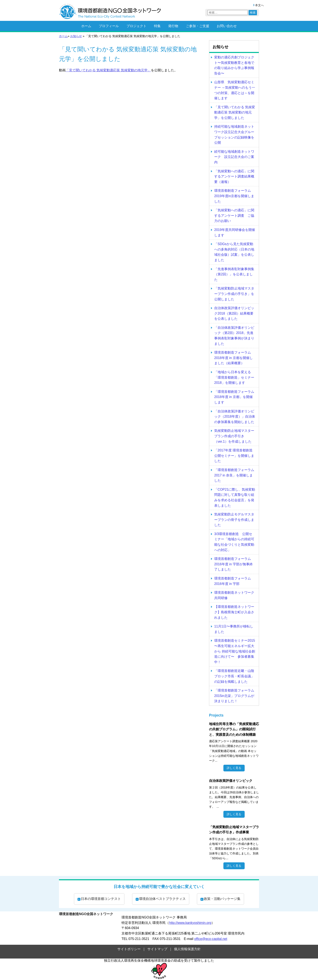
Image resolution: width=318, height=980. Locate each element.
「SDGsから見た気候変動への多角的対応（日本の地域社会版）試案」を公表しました (234, 252)
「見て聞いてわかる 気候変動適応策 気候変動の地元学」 (108, 70)
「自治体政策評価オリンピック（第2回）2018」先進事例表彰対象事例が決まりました (234, 336)
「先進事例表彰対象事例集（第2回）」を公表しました (234, 274)
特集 (157, 26)
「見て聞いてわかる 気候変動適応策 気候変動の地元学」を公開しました (235, 112)
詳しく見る (234, 768)
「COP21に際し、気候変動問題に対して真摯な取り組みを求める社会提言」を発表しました (235, 498)
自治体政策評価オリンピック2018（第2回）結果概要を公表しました (234, 313)
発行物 (173, 26)
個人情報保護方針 (187, 949)
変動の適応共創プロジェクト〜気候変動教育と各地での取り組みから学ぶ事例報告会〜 (234, 65)
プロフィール (109, 26)
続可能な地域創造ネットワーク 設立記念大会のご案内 (234, 157)
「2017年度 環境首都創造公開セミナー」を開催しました (234, 456)
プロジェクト (136, 26)
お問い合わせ (227, 26)
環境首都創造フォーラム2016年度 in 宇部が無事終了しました (233, 564)
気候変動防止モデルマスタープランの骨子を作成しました (234, 520)
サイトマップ (157, 949)
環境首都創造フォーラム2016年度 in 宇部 (233, 581)
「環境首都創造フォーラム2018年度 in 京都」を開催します (234, 397)
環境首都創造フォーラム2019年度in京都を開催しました (234, 196)
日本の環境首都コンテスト (101, 899)
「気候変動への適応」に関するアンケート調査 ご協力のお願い (234, 215)
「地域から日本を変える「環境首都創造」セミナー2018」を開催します (234, 377)
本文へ (259, 5)
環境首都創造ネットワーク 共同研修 (234, 595)
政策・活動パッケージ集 (222, 899)
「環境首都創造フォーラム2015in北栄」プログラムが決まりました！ (234, 696)
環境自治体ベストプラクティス (162, 899)
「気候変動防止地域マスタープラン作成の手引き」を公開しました (234, 294)
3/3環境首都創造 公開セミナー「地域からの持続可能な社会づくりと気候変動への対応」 (234, 542)
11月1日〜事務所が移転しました (234, 629)
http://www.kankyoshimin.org (190, 923)
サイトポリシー (129, 949)
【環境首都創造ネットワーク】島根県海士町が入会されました (234, 612)
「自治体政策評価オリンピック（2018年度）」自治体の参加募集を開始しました (235, 417)
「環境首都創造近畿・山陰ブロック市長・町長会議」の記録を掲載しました (234, 676)
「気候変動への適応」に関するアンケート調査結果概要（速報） (234, 176)
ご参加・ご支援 (198, 26)
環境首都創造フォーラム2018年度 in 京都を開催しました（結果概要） (233, 358)
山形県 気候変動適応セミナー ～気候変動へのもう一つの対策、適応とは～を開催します (235, 90)
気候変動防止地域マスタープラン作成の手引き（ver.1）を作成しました (234, 436)
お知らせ (76, 36)
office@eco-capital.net (211, 939)
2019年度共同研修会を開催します (235, 232)
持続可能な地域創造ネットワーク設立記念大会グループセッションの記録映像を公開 (234, 135)
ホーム (86, 26)
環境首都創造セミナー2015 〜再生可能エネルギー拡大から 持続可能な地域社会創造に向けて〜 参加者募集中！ (235, 651)
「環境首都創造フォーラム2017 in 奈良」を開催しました (234, 475)
